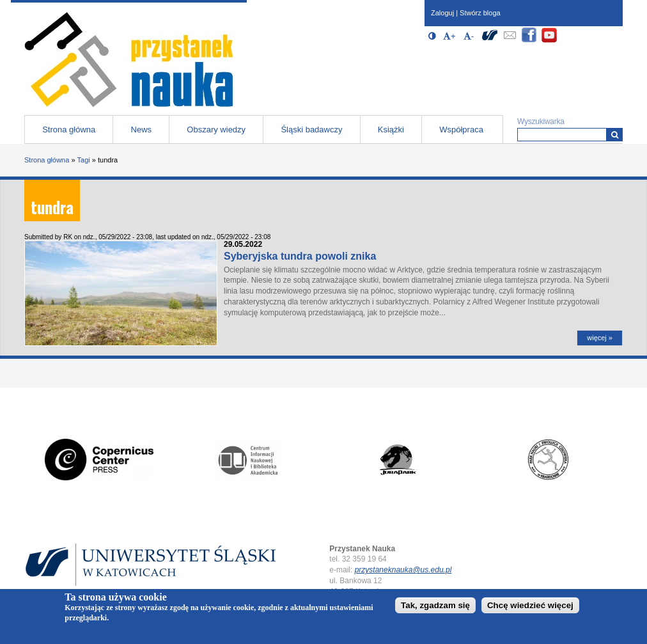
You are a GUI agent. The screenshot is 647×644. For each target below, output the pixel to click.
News (142, 130)
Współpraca (461, 130)
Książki (391, 130)
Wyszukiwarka (541, 122)
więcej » (600, 338)
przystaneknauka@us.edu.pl (403, 570)
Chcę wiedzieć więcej (530, 607)
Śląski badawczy (311, 130)
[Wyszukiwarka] (615, 135)
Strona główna (69, 130)
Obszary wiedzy (216, 130)
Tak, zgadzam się (435, 607)
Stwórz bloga (480, 13)
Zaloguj (442, 13)
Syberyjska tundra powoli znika (300, 256)
